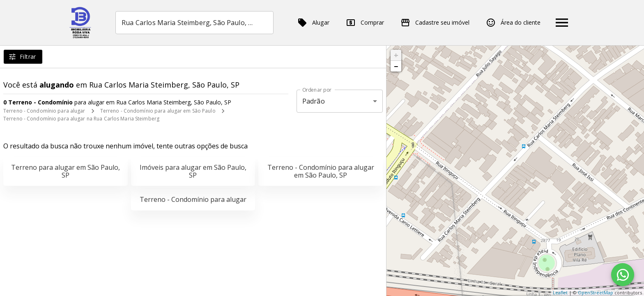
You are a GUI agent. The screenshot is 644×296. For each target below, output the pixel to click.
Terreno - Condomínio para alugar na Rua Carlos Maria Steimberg (81, 119)
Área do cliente (513, 23)
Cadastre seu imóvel (435, 23)
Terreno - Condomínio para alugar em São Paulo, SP (321, 171)
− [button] (396, 66)
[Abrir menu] (562, 23)
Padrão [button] (314, 101)
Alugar (313, 23)
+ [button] (396, 55)
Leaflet (560, 293)
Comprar (365, 23)
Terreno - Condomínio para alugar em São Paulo (158, 111)
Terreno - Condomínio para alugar (44, 111)
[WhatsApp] (623, 275)
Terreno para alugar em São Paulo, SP (66, 171)
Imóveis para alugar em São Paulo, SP (193, 171)
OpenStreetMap (596, 293)
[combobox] (194, 23)
